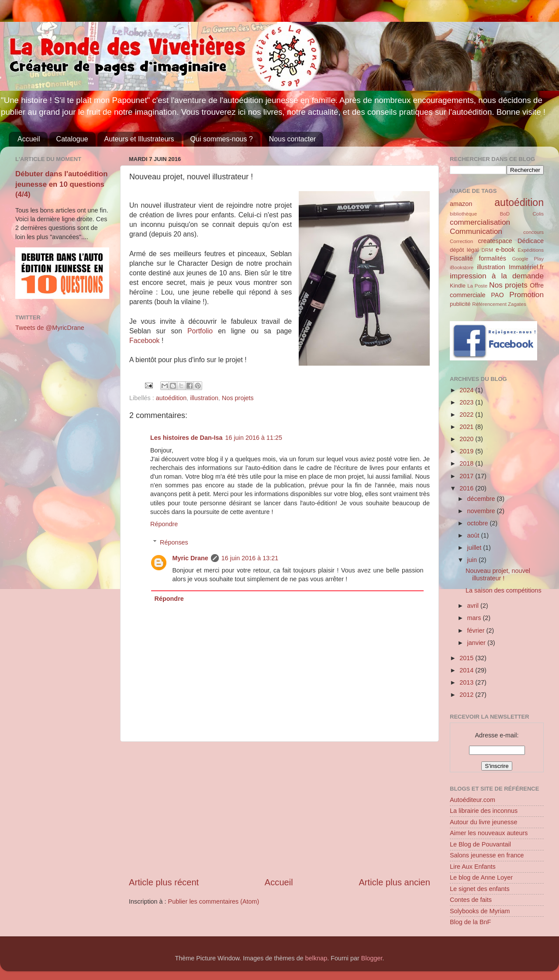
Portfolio (203, 331)
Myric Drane (190, 558)
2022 (467, 415)
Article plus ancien (394, 882)
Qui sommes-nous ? (222, 139)
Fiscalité (461, 258)
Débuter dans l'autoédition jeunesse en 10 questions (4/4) (62, 184)
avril (474, 606)
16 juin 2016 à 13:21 (250, 558)
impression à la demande (497, 276)
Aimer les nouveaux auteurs (489, 833)
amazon (461, 204)
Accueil (29, 139)
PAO (497, 295)
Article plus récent (164, 882)
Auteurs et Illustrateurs (139, 139)
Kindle (458, 286)
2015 (467, 658)
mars (475, 618)
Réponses (174, 542)
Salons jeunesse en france (487, 855)
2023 (467, 402)
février (477, 630)
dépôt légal (464, 250)
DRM (487, 250)
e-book (505, 250)
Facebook (145, 341)
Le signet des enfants (480, 889)
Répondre (164, 524)
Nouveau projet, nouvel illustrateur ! (498, 574)
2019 (467, 451)
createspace (495, 241)
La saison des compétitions (504, 590)
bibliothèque (463, 214)
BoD (505, 214)
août (474, 535)
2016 (467, 488)
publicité (460, 304)
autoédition (171, 398)
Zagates (517, 304)
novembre (482, 511)
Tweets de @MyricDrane (50, 328)
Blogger (372, 958)
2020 (467, 439)
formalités (492, 258)
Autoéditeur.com (473, 800)
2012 (467, 695)
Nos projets (238, 398)
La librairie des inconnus (484, 811)
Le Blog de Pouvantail (480, 844)
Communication (476, 231)
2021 (467, 427)
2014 (467, 670)
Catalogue (72, 139)
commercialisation (480, 222)
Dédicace (531, 241)
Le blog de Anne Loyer (481, 877)
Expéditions (531, 250)
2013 (467, 682)
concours (533, 232)
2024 (467, 390)
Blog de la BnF (470, 922)
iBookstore (462, 267)
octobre (479, 523)
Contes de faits (471, 900)
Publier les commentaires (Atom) (214, 901)
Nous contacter (293, 139)
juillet (475, 548)
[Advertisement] (279, 809)
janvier (477, 643)
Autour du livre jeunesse (483, 822)
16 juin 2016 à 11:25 (254, 438)
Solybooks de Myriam (480, 911)
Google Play (528, 259)
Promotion (526, 295)
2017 (467, 476)
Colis (538, 214)
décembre (482, 499)
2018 (467, 463)
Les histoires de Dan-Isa (186, 438)
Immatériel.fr (526, 267)
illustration (204, 398)
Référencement (489, 304)
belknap (316, 958)
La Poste (477, 286)
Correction (461, 241)
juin (473, 560)
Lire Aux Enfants (473, 867)
